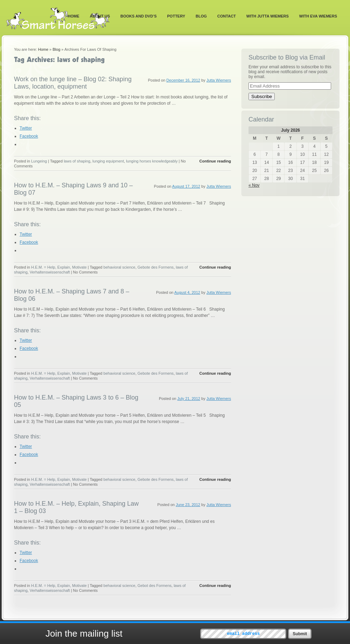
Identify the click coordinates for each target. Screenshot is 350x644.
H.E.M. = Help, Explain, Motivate (59, 267)
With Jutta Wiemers (268, 16)
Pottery (176, 16)
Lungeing (39, 161)
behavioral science (120, 267)
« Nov (254, 185)
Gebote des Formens (156, 267)
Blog (201, 16)
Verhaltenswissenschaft (50, 272)
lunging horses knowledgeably (152, 161)
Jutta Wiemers (219, 80)
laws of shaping (77, 161)
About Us (100, 16)
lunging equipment (108, 161)
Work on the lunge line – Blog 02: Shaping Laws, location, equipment (73, 83)
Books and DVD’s (139, 16)
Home (74, 16)
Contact (227, 16)
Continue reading (215, 161)
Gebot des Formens (155, 586)
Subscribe (262, 96)
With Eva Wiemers (318, 16)
